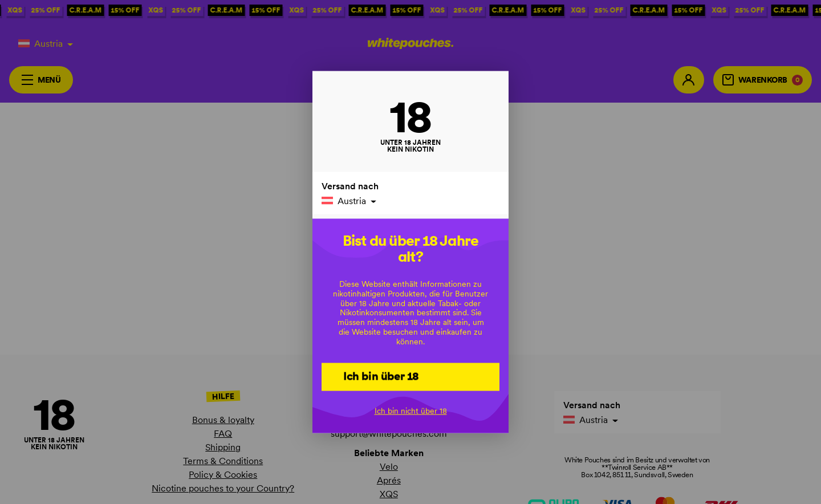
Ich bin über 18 (381, 376)
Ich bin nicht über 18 (411, 411)
